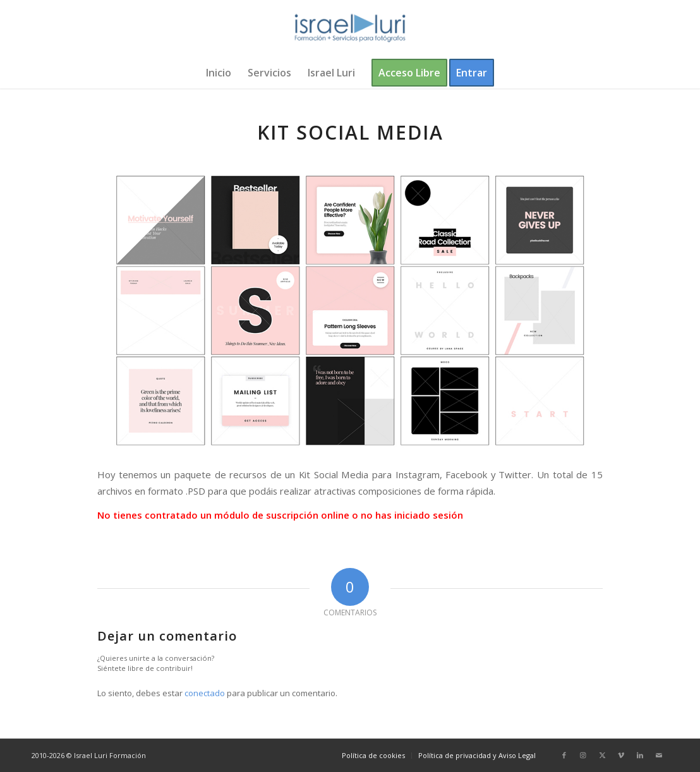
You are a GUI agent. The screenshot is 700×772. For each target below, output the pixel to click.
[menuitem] (219, 73)
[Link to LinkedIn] (640, 755)
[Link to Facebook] (564, 755)
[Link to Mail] (659, 755)
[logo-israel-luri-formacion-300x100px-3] (350, 28)
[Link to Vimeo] (621, 755)
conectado (205, 693)
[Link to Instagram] (583, 755)
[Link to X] (602, 755)
